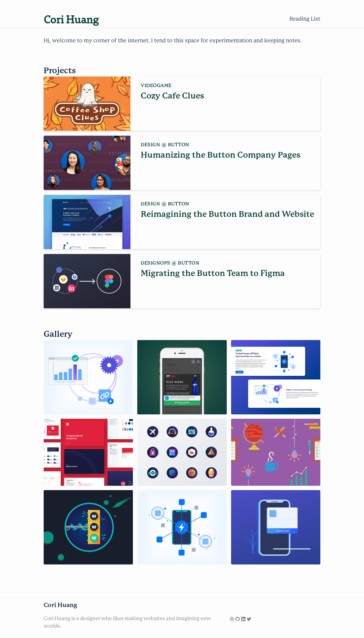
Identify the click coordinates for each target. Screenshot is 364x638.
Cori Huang (71, 19)
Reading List (305, 19)
